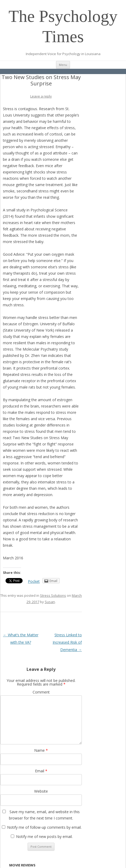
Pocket (34, 581)
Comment (41, 692)
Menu (63, 65)
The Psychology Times (63, 26)
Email (41, 771)
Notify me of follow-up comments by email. (44, 827)
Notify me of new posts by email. (44, 837)
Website (41, 791)
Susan (50, 602)
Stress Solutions (53, 595)
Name (41, 750)
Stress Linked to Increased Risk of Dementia (67, 642)
